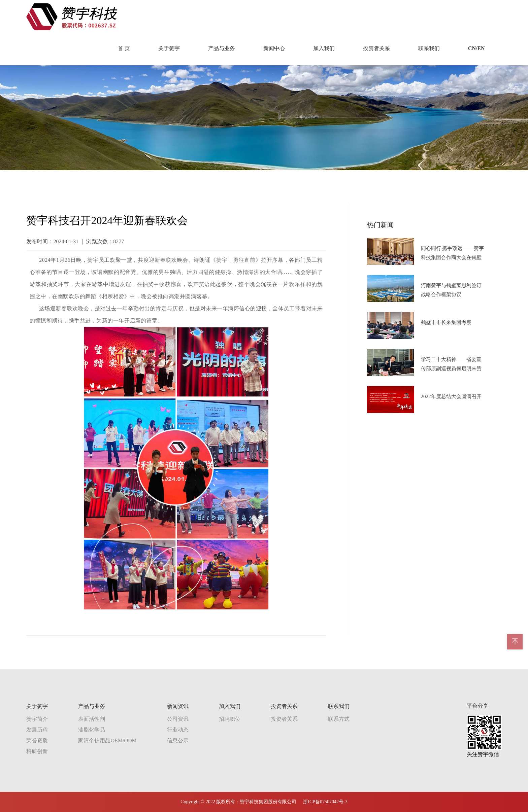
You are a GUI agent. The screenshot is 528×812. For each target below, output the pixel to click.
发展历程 (37, 730)
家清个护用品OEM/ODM (107, 740)
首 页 (124, 48)
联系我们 (429, 48)
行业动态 (178, 730)
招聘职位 (230, 719)
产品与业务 (222, 48)
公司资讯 (178, 719)
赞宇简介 (37, 719)
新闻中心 (274, 48)
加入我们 (324, 48)
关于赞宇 (169, 48)
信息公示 (178, 740)
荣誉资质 (37, 740)
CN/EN (476, 48)
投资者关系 (376, 48)
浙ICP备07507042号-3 (325, 802)
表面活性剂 (92, 719)
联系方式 (339, 719)
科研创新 (37, 751)
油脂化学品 (92, 730)
